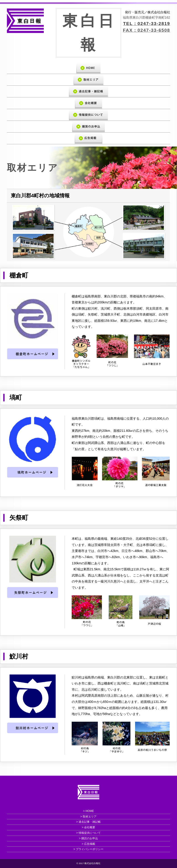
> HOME (88, 811)
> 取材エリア (88, 817)
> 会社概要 (88, 827)
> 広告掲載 (88, 844)
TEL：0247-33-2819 (147, 24)
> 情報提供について (88, 833)
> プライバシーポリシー (88, 849)
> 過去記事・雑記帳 (88, 822)
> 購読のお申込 (88, 838)
